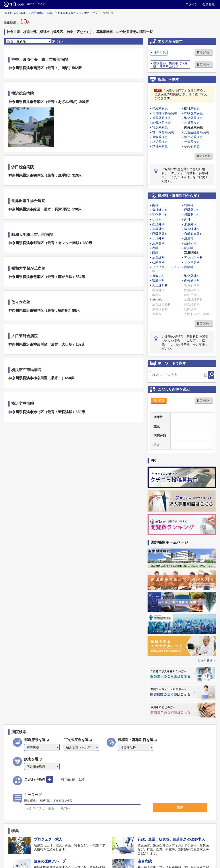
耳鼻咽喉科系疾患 (165, 113)
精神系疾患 (160, 146)
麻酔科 (189, 267)
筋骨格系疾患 (162, 123)
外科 (187, 219)
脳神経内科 (160, 210)
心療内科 (158, 262)
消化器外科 (192, 276)
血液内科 (158, 276)
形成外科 (190, 224)
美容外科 (158, 229)
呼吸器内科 (192, 210)
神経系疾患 (160, 108)
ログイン (192, 4)
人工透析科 (160, 285)
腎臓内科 (158, 280)
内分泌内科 (192, 280)
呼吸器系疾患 (193, 113)
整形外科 (158, 224)
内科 (155, 205)
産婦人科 (190, 243)
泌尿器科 (158, 243)
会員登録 (208, 4)
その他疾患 (192, 146)
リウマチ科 (192, 262)
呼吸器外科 (160, 234)
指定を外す (204, 52)
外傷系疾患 (192, 142)
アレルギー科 (193, 257)
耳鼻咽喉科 (192, 253)
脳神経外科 (192, 229)
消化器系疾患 (193, 118)
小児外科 (158, 238)
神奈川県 (160, 53)
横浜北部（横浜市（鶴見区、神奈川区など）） (170, 65)
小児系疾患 (160, 142)
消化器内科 (160, 215)
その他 (157, 300)
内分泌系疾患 (193, 127)
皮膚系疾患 (192, 123)
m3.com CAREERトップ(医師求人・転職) (29, 13)
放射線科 (158, 257)
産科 (155, 248)
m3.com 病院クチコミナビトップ (78, 13)
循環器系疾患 (162, 118)
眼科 (155, 253)
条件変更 (159, 401)
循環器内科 (192, 215)
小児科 (157, 219)
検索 (180, 807)
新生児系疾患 (193, 137)
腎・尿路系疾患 (163, 132)
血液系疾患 (160, 137)
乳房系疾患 (160, 127)
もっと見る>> (207, 661)
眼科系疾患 (192, 108)
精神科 (189, 205)
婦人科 (189, 248)
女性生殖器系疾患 (197, 132)
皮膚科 (189, 238)
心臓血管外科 (193, 234)
